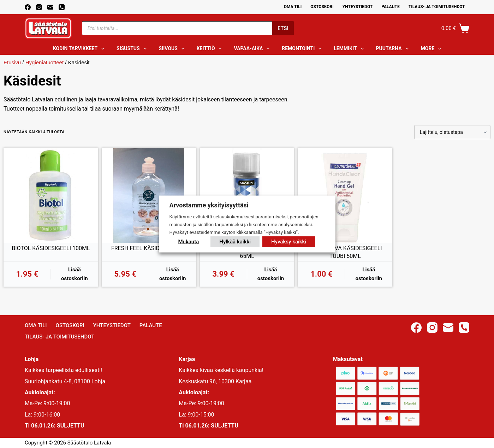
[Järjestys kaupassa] (452, 132)
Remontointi (303, 49)
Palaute (391, 7)
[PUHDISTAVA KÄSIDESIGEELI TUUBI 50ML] (345, 195)
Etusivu (12, 62)
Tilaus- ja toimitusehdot (437, 7)
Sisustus (133, 49)
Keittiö (211, 49)
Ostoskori (322, 7)
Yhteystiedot (358, 7)
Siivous (173, 49)
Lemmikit (350, 49)
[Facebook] (28, 7)
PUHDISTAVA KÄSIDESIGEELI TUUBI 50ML (345, 252)
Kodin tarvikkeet (80, 49)
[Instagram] (39, 7)
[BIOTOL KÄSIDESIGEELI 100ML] (51, 195)
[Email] (50, 7)
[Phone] (62, 7)
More (433, 49)
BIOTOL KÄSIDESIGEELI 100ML (51, 248)
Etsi (283, 28)
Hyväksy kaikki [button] (289, 241)
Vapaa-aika (253, 49)
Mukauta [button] (189, 241)
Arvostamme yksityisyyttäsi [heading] (209, 205)
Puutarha (394, 49)
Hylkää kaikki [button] (235, 241)
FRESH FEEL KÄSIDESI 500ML (149, 248)
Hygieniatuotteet (44, 62)
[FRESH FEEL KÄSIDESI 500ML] (149, 195)
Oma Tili (293, 7)
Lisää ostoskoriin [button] (75, 274)
